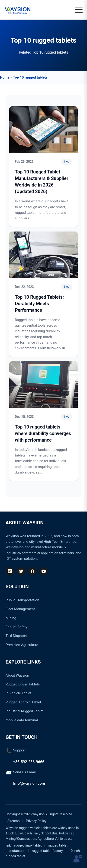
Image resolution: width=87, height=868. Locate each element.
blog (67, 162)
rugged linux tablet (28, 846)
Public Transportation (22, 600)
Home (5, 77)
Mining (11, 618)
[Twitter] (21, 571)
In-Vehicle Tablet (18, 693)
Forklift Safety (16, 627)
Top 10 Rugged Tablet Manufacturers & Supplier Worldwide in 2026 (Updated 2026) (42, 182)
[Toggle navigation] (79, 10)
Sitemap (14, 821)
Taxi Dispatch (16, 636)
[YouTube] (44, 571)
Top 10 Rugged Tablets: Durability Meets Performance (39, 304)
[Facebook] (32, 571)
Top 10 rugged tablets (30, 77)
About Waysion (17, 675)
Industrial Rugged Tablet (24, 711)
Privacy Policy (36, 821)
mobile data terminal (22, 720)
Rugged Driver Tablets (23, 684)
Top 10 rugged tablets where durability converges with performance (43, 433)
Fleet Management (20, 609)
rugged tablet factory (47, 851)
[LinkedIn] (10, 571)
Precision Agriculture (22, 645)
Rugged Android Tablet (23, 702)
